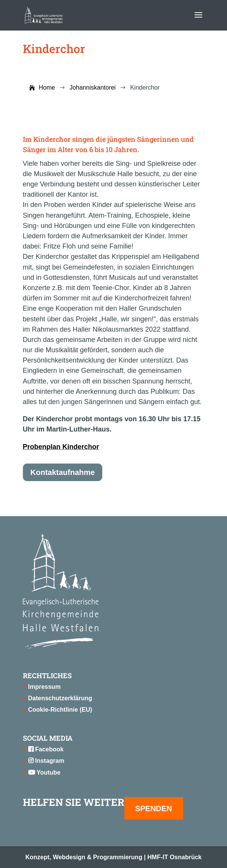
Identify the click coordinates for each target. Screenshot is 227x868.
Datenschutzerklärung (60, 698)
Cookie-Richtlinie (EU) (60, 710)
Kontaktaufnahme (63, 472)
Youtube (44, 773)
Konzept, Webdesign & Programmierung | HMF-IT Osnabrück (114, 857)
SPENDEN (154, 809)
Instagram (46, 761)
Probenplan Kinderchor (61, 447)
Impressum (44, 687)
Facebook (46, 749)
